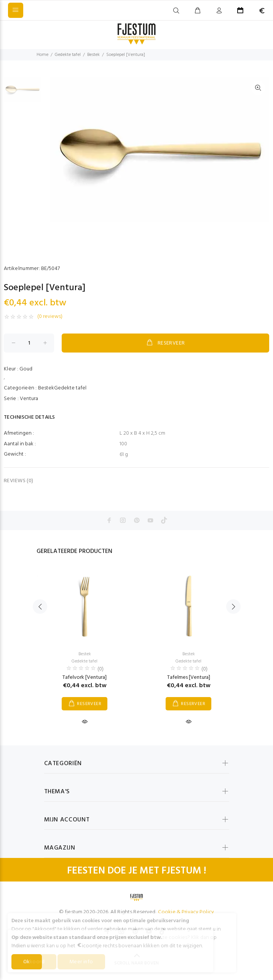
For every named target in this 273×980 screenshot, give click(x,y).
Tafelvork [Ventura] (85, 677)
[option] (22, 93)
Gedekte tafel (68, 55)
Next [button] (233, 607)
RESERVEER (165, 343)
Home (42, 55)
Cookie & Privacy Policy (186, 912)
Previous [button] (40, 607)
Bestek (93, 55)
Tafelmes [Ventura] (189, 677)
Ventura (29, 399)
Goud (26, 369)
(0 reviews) (50, 317)
